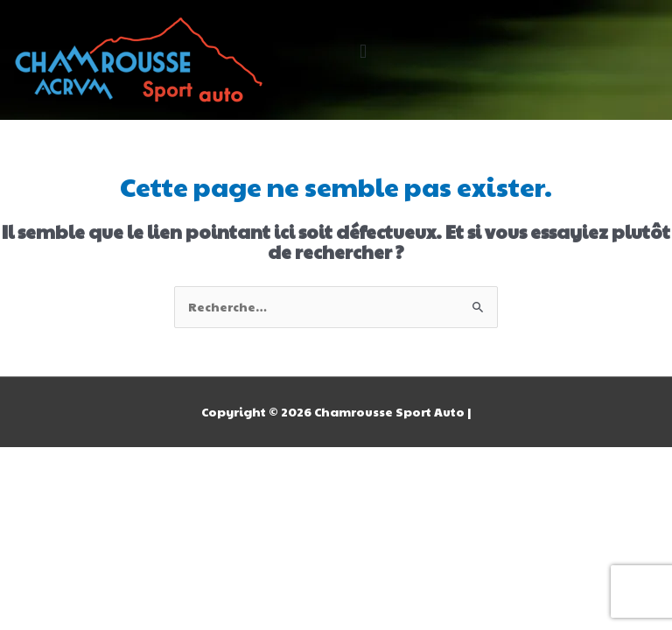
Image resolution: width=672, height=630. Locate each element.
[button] (363, 51)
